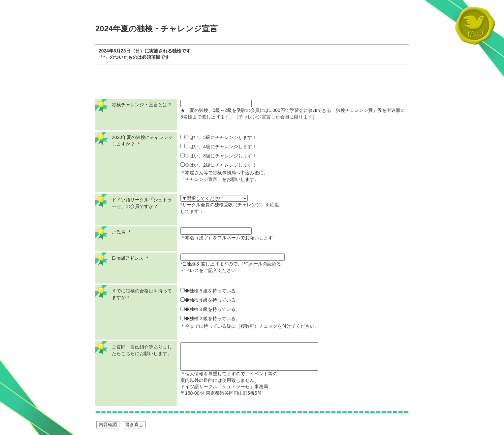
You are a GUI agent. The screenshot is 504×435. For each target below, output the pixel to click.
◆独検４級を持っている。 (210, 300)
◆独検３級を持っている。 (210, 309)
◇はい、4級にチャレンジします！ (219, 147)
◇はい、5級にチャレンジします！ (219, 137)
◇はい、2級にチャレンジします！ (219, 165)
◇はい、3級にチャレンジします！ (219, 156)
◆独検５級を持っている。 (210, 291)
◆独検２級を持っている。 (210, 318)
